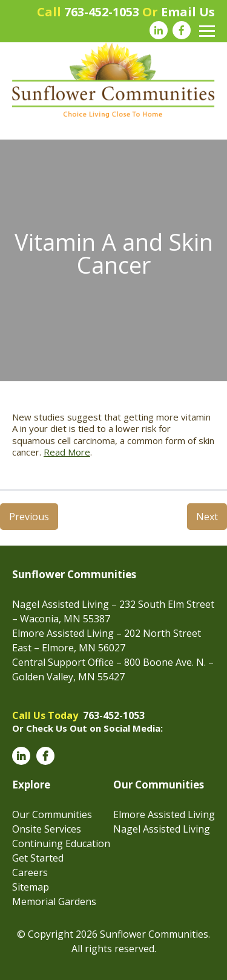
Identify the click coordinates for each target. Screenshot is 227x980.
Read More (67, 452)
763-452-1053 (102, 12)
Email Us (188, 12)
